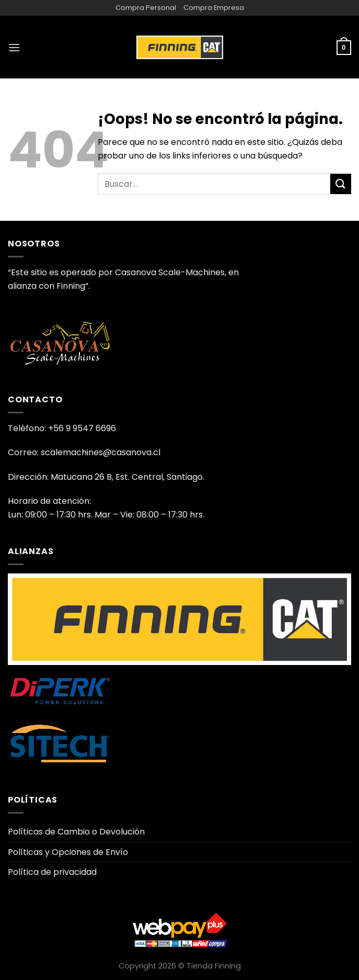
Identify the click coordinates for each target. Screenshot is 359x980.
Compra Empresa (214, 8)
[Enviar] (341, 184)
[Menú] (14, 47)
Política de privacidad (52, 872)
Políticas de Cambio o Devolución (76, 832)
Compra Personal (146, 8)
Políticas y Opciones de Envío (68, 852)
